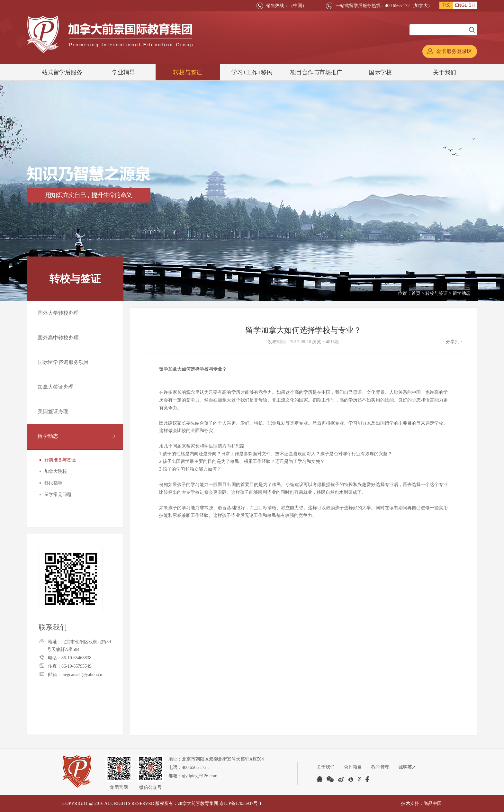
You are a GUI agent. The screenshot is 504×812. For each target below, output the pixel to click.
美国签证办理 (53, 414)
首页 (416, 293)
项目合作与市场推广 (316, 72)
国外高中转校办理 (58, 338)
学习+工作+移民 (252, 72)
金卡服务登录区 (450, 51)
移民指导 (53, 486)
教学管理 (381, 767)
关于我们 (445, 72)
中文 (446, 5)
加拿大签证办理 (56, 388)
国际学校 (380, 72)
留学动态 (48, 439)
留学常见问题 (58, 497)
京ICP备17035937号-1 (241, 803)
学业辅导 (123, 72)
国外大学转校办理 (58, 313)
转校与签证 (188, 72)
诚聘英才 (409, 767)
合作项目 (353, 767)
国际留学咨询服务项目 (63, 363)
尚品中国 (433, 803)
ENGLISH (465, 5)
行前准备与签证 (60, 463)
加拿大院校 (56, 474)
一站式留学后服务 (59, 72)
